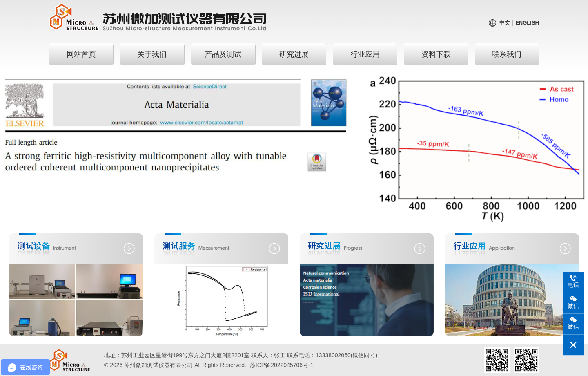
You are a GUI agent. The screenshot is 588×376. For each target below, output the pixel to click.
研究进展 (294, 54)
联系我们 (507, 54)
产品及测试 (223, 54)
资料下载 (436, 54)
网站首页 (81, 54)
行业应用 (365, 54)
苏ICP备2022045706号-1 (282, 365)
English (527, 23)
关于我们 (152, 54)
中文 (505, 23)
